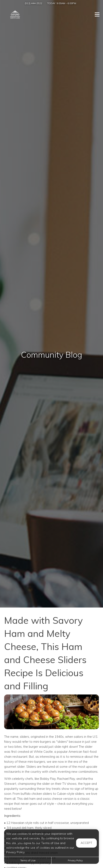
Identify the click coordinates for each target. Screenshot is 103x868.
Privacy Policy (75, 860)
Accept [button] (86, 843)
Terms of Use (28, 860)
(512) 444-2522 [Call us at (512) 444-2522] (34, 3)
